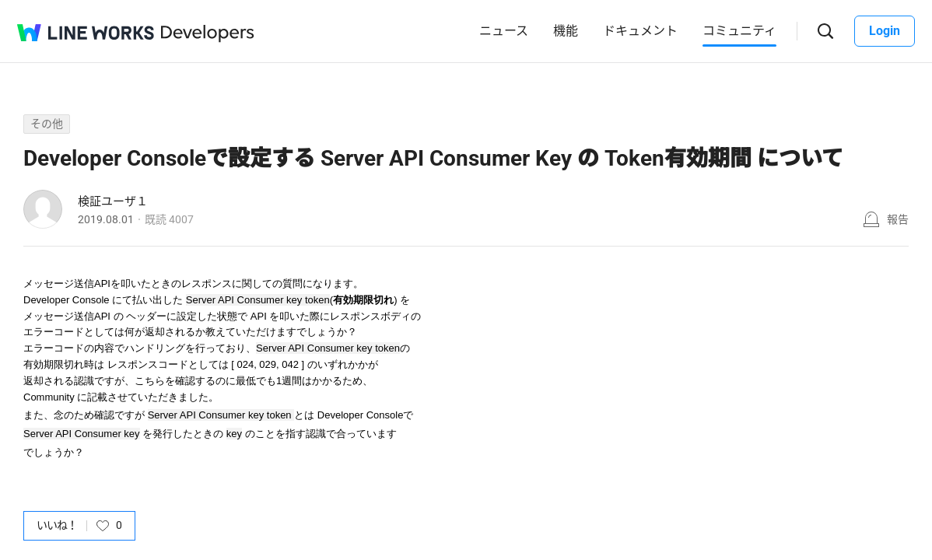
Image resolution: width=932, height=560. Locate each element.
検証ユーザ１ (113, 201)
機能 (566, 31)
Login (885, 31)
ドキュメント (640, 31)
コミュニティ (739, 31)
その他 (47, 124)
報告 (898, 219)
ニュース (504, 31)
